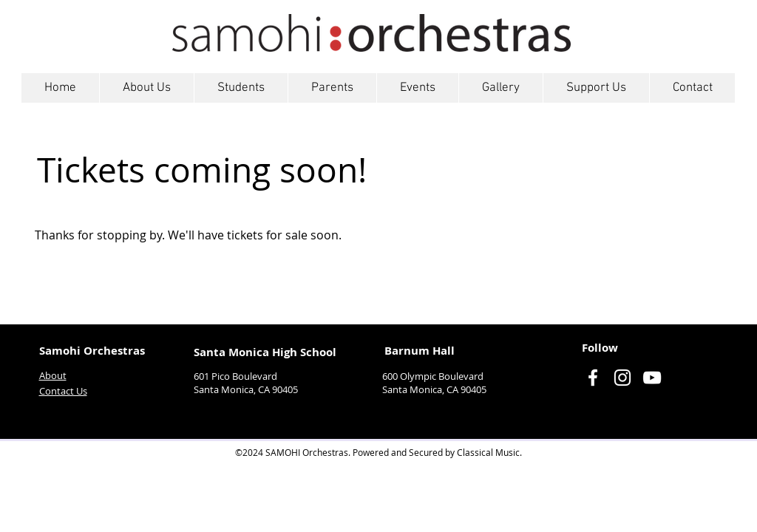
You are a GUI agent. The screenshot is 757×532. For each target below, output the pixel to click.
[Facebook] (593, 378)
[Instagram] (622, 378)
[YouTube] (652, 378)
